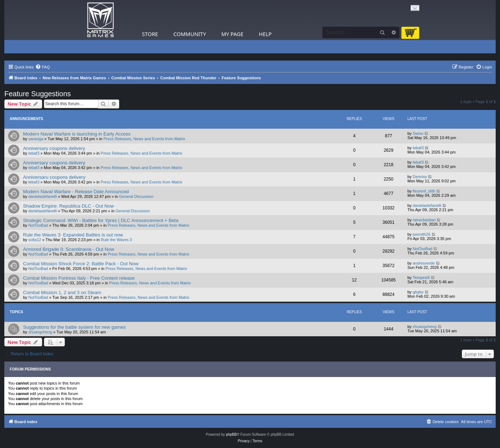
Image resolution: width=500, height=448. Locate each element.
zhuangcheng (40, 332)
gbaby (418, 292)
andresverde (424, 263)
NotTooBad (38, 225)
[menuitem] (43, 67)
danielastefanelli (43, 196)
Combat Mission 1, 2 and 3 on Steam (62, 292)
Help (265, 34)
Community (189, 34)
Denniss (420, 177)
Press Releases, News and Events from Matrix (144, 139)
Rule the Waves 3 (116, 240)
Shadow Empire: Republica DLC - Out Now (68, 206)
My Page (232, 34)
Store (150, 34)
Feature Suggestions (38, 94)
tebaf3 (34, 153)
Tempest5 (421, 278)
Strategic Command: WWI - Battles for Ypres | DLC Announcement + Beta (101, 220)
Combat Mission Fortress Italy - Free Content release (79, 278)
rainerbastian (424, 220)
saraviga (36, 139)
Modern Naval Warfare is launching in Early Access (77, 134)
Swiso (418, 133)
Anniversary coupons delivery (54, 148)
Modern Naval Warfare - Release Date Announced (76, 192)
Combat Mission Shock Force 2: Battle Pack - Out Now (81, 264)
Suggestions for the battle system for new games (74, 327)
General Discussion (136, 196)
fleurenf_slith (424, 191)
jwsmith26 (422, 234)
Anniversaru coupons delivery (54, 177)
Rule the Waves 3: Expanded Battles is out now (73, 235)
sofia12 (35, 240)
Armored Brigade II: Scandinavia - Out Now (69, 249)
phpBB (231, 434)
